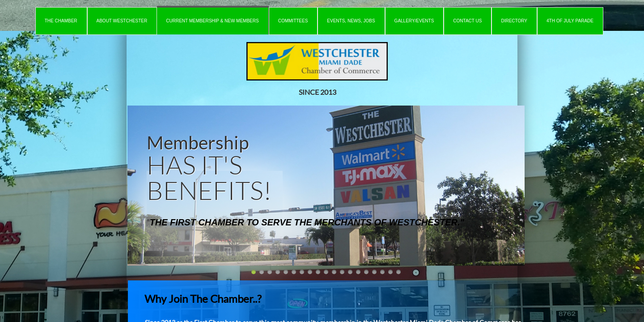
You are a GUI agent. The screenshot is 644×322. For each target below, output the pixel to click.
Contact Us (467, 21)
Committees (293, 21)
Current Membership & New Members (212, 21)
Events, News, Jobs (351, 21)
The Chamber (61, 21)
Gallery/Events (414, 21)
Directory (514, 21)
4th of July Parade (570, 21)
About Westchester (122, 21)
